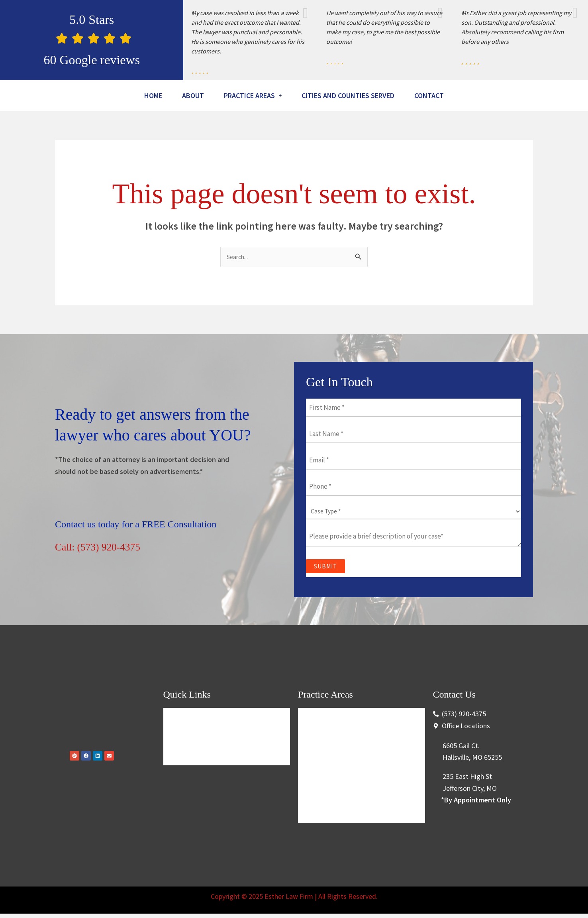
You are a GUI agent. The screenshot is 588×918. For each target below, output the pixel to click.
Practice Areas (272, 96)
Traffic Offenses (327, 762)
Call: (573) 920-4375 (109, 570)
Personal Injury (326, 800)
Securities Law (325, 819)
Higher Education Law (337, 781)
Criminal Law (323, 742)
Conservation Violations (339, 838)
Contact (294, 117)
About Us (183, 762)
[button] (272, 96)
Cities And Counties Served (384, 96)
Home (158, 96)
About (204, 96)
